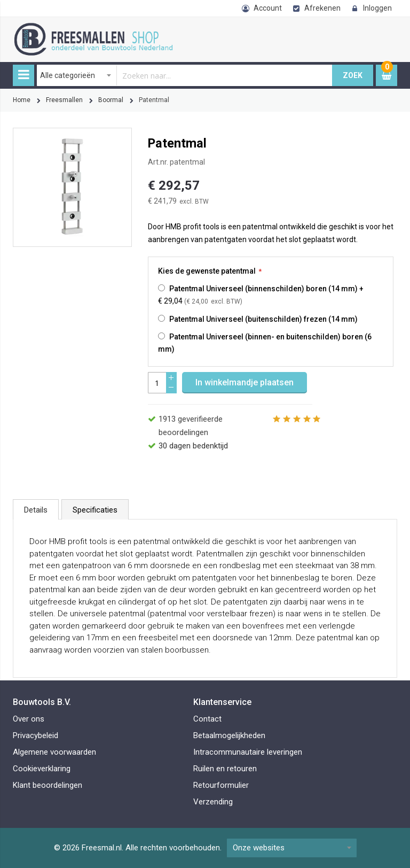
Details (36, 510)
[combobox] (185, 75)
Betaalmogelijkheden (229, 735)
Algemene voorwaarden (54, 752)
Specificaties (95, 510)
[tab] (36, 509)
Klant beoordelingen (48, 785)
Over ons (29, 719)
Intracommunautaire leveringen (248, 752)
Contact (207, 719)
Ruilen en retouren (225, 769)
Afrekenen (322, 8)
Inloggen (377, 8)
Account (268, 8)
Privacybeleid (36, 735)
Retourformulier (221, 785)
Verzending (213, 802)
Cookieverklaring (42, 769)
